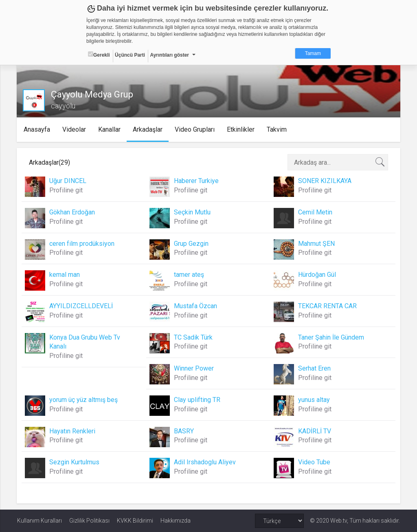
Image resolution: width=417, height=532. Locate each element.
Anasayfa (38, 129)
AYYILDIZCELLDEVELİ (81, 306)
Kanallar (110, 129)
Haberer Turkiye (196, 181)
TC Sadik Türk (193, 337)
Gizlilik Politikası (89, 521)
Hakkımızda (176, 521)
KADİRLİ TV (315, 431)
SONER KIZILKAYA (325, 181)
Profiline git (66, 190)
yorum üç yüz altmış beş (84, 400)
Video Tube (314, 462)
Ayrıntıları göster (169, 55)
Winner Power (194, 368)
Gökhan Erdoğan (72, 212)
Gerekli (99, 55)
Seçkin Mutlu (192, 212)
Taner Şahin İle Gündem (331, 337)
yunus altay (314, 400)
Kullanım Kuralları (40, 521)
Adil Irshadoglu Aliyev (205, 462)
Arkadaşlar (148, 129)
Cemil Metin (315, 212)
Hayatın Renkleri (73, 431)
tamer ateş (189, 275)
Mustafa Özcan (195, 306)
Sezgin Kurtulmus (75, 462)
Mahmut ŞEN (316, 244)
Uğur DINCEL (68, 181)
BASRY (184, 431)
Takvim (278, 129)
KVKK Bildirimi (135, 521)
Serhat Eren (314, 368)
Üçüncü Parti (130, 55)
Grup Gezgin (191, 244)
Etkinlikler (241, 129)
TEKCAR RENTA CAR (327, 306)
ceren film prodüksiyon (82, 244)
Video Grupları (195, 129)
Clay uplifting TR (197, 400)
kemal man (65, 275)
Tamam (313, 53)
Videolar (75, 129)
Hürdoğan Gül (317, 275)
